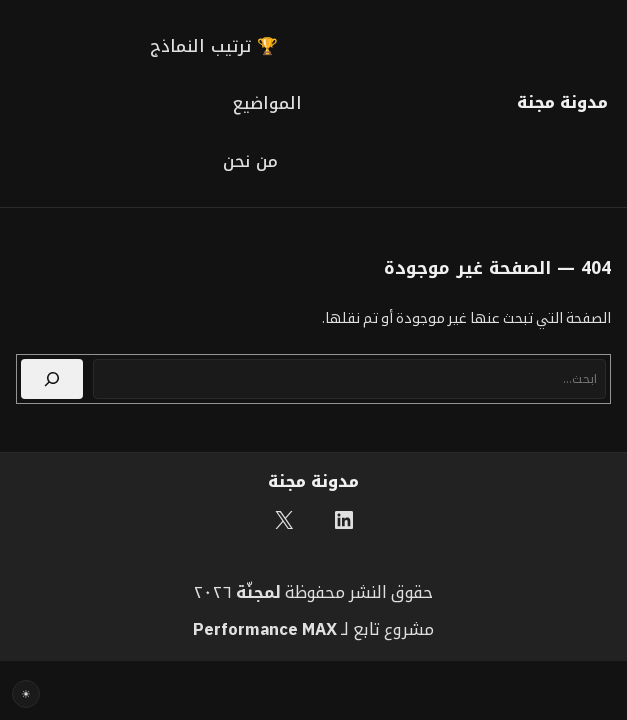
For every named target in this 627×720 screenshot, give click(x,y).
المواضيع (267, 103)
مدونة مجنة (562, 102)
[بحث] (52, 379)
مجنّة (255, 592)
